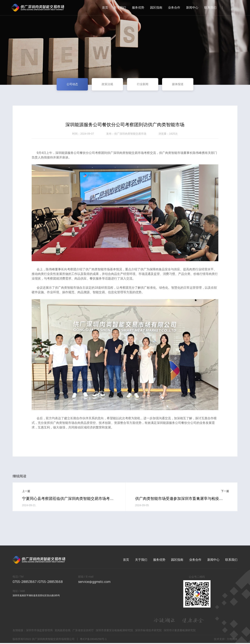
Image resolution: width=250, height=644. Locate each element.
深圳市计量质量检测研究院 (180, 631)
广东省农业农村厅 (83, 631)
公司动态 (67, 85)
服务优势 (137, 8)
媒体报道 (183, 85)
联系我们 (209, 8)
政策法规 (106, 85)
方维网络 (232, 640)
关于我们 (118, 8)
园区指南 (155, 8)
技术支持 (219, 640)
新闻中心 (191, 8)
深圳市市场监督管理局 (39, 631)
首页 (104, 8)
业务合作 (173, 8)
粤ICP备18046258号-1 (93, 640)
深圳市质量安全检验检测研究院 (114, 631)
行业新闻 (144, 85)
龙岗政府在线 (63, 631)
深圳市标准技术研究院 (148, 631)
